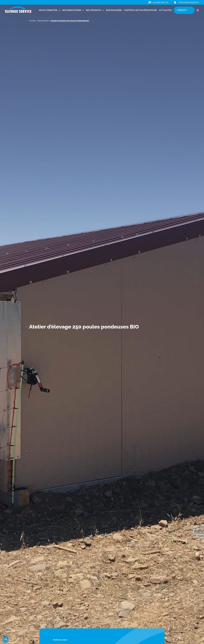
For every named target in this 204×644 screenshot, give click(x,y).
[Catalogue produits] (175, 2)
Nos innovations (73, 10)
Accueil (33, 21)
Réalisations (43, 21)
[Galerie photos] (150, 2)
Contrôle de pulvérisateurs (140, 10)
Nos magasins (114, 10)
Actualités (165, 10)
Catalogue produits (188, 2)
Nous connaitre (50, 10)
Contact (182, 10)
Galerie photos (161, 2)
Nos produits (95, 10)
